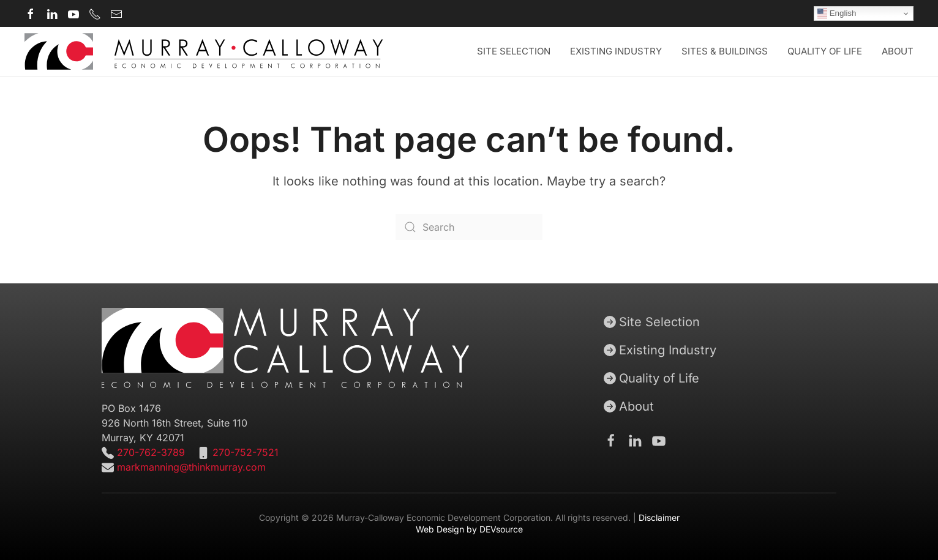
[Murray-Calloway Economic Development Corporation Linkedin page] (52, 13)
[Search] (469, 227)
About (629, 406)
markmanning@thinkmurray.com (191, 467)
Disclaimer (659, 517)
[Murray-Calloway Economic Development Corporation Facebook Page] (611, 440)
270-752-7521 (246, 452)
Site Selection (652, 322)
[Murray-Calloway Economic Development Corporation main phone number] (95, 13)
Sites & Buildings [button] (725, 51)
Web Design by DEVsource (469, 529)
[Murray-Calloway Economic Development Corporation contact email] (116, 13)
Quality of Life (651, 378)
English (837, 13)
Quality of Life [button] (825, 51)
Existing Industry (616, 51)
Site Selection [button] (514, 51)
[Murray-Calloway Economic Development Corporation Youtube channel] (73, 13)
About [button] (898, 51)
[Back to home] (204, 51)
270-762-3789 (149, 452)
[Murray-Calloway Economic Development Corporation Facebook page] (31, 13)
